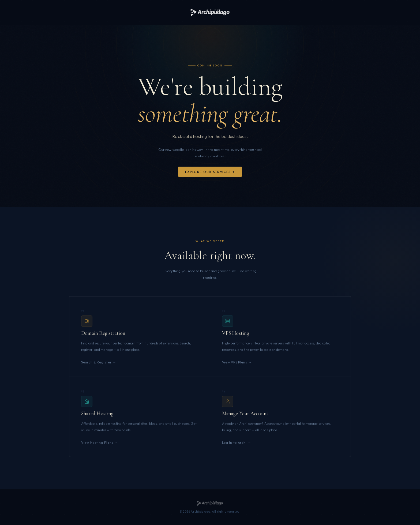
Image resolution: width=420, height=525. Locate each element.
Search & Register (96, 367)
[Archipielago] (210, 12)
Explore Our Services (208, 172)
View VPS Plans (235, 367)
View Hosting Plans (97, 447)
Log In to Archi (234, 447)
